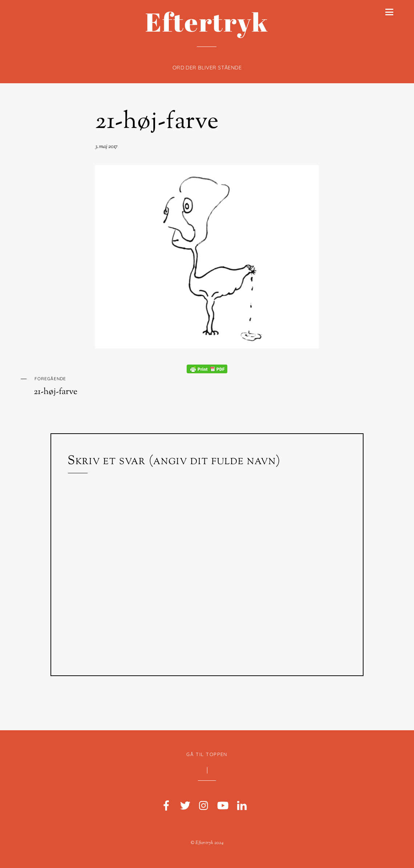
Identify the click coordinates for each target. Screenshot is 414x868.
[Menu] (389, 12)
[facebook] (166, 806)
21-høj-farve (157, 122)
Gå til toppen (207, 754)
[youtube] (223, 806)
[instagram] (204, 806)
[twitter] (185, 806)
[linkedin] (242, 806)
